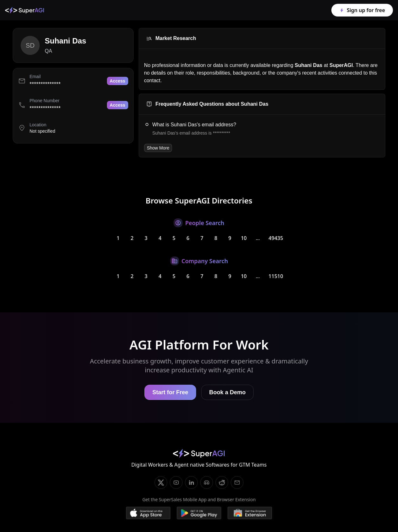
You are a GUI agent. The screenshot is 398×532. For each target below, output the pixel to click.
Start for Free (170, 392)
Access (118, 81)
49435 (276, 238)
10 (244, 238)
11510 (276, 276)
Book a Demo (227, 392)
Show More (158, 148)
